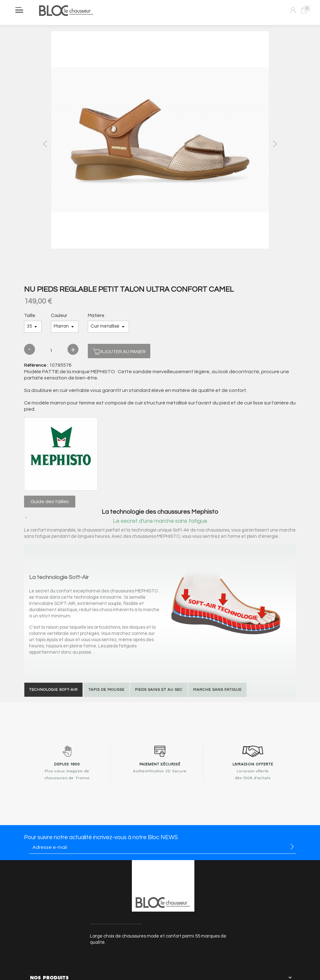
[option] (160, 141)
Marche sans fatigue (217, 690)
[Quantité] (51, 351)
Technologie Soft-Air (53, 690)
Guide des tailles (50, 502)
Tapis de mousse (106, 690)
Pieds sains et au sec (159, 690)
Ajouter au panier (119, 351)
